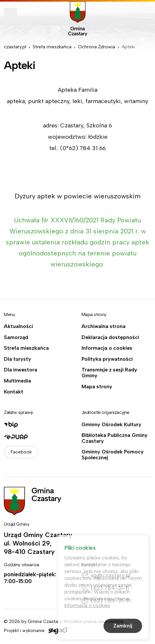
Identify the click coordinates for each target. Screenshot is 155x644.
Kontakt (14, 392)
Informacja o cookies (107, 348)
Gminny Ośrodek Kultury (111, 425)
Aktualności (18, 326)
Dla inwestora (21, 370)
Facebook (21, 452)
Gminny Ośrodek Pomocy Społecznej (113, 455)
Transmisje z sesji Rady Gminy (109, 373)
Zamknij (123, 626)
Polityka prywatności (107, 359)
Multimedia (17, 381)
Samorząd (16, 337)
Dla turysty (17, 359)
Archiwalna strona (104, 326)
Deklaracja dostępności (110, 337)
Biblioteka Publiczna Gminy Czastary (115, 438)
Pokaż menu (10, 15)
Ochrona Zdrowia (97, 47)
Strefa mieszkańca (52, 47)
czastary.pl (15, 47)
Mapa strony (97, 387)
